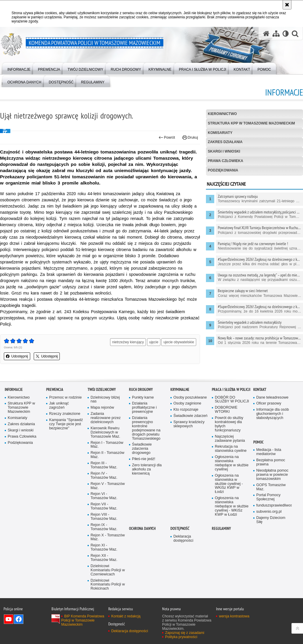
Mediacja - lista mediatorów (269, 452)
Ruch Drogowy (141, 390)
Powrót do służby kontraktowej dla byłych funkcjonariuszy (229, 424)
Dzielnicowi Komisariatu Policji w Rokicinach (108, 585)
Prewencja (55, 390)
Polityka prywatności (181, 637)
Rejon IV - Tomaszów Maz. (104, 476)
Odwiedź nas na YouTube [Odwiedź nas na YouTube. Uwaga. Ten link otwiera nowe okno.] (9, 619)
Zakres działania (225, 142)
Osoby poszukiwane (190, 398)
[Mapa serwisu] (276, 34)
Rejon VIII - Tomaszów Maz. (104, 517)
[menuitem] (19, 68)
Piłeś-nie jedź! (144, 459)
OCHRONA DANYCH (142, 529)
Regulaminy (221, 529)
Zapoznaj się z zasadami (185, 633)
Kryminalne (180, 390)
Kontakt (260, 390)
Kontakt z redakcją (126, 616)
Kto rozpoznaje (186, 410)
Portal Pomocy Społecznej (268, 497)
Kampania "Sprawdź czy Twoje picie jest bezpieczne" (66, 424)
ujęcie (154, 342)
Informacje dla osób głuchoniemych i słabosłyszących (273, 414)
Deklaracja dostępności (183, 539)
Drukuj (190, 137)
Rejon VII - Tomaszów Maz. (104, 506)
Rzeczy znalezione (65, 414)
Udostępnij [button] (17, 356)
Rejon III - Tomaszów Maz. (104, 465)
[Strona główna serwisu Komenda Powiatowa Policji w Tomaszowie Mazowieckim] (266, 34)
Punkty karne (143, 398)
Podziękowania (223, 170)
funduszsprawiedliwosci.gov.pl (273, 505)
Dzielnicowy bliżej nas (105, 400)
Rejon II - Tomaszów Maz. (107, 455)
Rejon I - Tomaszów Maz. (107, 445)
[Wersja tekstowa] (286, 34)
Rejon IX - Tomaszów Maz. (104, 527)
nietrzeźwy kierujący (128, 342)
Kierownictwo (222, 114)
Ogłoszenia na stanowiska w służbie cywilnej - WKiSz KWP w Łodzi (229, 484)
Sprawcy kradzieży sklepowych (189, 424)
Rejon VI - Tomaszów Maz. (104, 496)
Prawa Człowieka (225, 161)
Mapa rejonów (102, 408)
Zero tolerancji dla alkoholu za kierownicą (147, 469)
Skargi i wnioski (224, 151)
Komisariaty (220, 133)
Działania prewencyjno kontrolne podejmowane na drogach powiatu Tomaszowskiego (146, 428)
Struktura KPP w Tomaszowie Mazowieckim (251, 123)
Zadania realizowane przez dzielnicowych (106, 418)
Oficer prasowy (269, 403)
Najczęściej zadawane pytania (230, 439)
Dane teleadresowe (272, 398)
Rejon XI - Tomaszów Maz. (104, 547)
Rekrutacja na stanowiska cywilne (231, 449)
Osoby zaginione (187, 403)
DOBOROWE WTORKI (226, 410)
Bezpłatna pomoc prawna (271, 462)
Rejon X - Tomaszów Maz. (108, 537)
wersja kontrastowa (234, 616)
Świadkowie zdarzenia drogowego (142, 449)
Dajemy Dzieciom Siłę (271, 520)
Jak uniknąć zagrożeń (59, 406)
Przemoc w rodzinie (65, 398)
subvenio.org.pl (269, 512)
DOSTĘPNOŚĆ (180, 529)
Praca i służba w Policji (231, 390)
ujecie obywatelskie (179, 342)
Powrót (167, 137)
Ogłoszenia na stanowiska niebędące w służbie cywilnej (232, 463)
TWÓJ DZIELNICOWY (102, 390)
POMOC (258, 442)
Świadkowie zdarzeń (190, 416)
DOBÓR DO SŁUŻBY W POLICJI (232, 400)
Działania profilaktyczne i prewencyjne (144, 408)
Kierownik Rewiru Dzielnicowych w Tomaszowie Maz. (105, 432)
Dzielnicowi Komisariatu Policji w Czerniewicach (108, 570)
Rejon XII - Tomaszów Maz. (104, 558)
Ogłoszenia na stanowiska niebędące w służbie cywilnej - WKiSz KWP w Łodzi (232, 506)
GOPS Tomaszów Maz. (271, 487)
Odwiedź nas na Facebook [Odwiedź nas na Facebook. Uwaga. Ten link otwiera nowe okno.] (19, 619)
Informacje (14, 390)
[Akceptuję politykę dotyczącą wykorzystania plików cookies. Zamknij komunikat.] (287, 5)
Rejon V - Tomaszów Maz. (108, 486)
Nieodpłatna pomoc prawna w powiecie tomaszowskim (272, 475)
